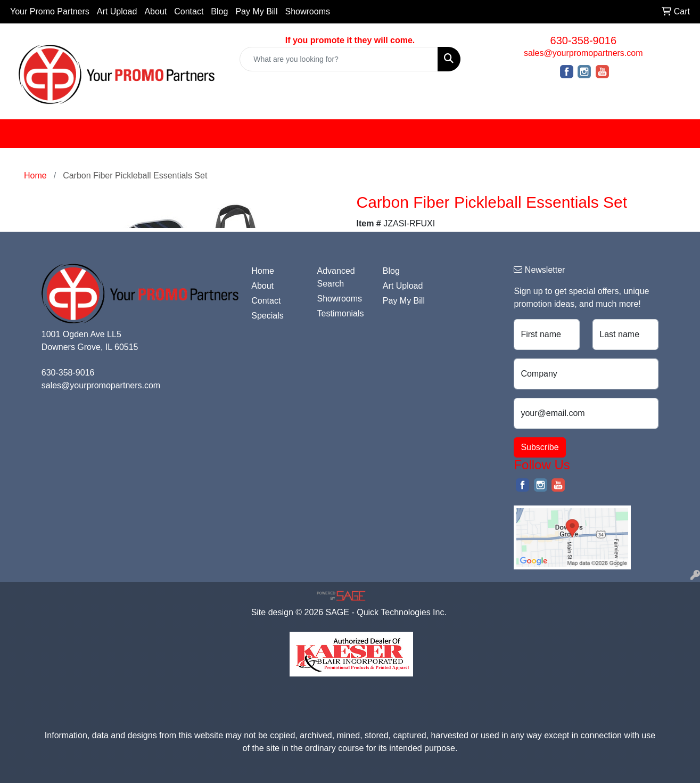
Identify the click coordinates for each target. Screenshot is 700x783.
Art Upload (117, 11)
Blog (219, 11)
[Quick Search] (339, 59)
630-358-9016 (584, 40)
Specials (267, 316)
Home (263, 271)
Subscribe (540, 447)
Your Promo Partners (50, 11)
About (155, 11)
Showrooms (308, 11)
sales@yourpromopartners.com (583, 53)
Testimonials (341, 313)
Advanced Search (336, 277)
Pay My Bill (256, 11)
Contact (189, 11)
